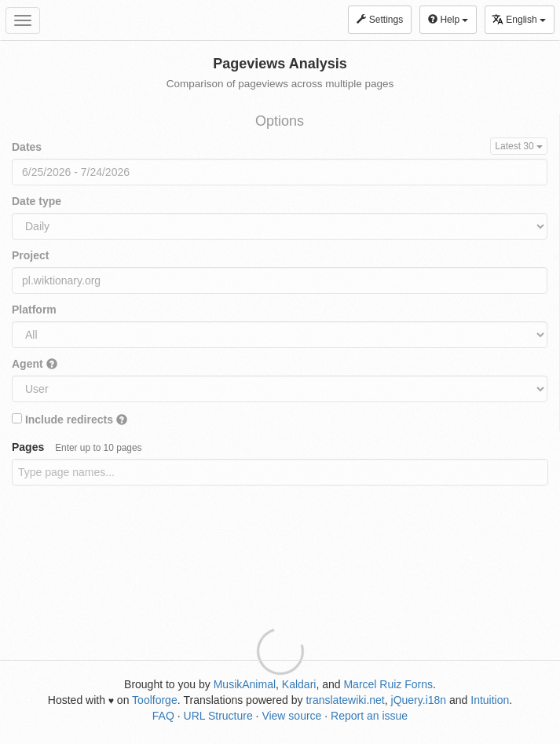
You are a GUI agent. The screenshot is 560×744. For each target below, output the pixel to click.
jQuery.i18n (419, 700)
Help (448, 20)
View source (291, 716)
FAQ (163, 716)
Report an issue (369, 716)
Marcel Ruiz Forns (388, 684)
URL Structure (218, 716)
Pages (77, 447)
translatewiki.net (345, 700)
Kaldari (299, 684)
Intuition (490, 700)
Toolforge (155, 700)
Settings (380, 20)
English (519, 19)
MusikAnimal (245, 684)
